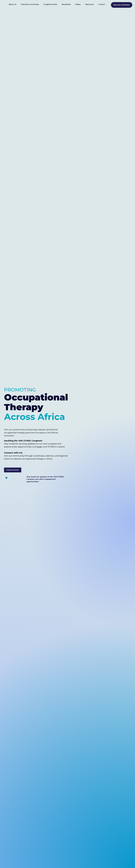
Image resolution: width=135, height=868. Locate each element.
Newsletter (66, 4)
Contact (102, 4)
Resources (89, 4)
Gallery (78, 4)
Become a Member (122, 5)
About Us (13, 4)
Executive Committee (30, 4)
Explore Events (13, 470)
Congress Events (50, 4)
